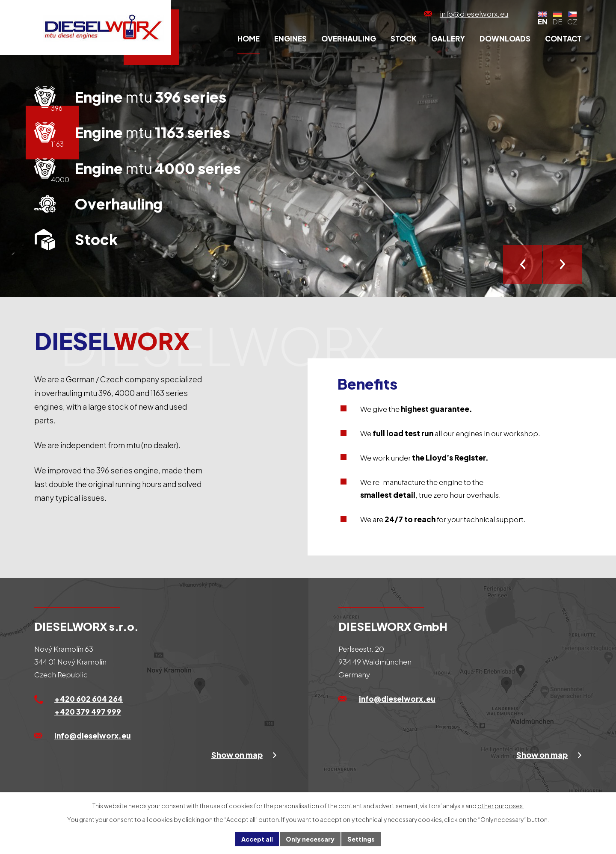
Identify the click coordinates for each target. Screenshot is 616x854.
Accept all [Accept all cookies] (257, 839)
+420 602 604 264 (89, 699)
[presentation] (523, 264)
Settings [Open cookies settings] (361, 839)
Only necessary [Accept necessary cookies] (310, 839)
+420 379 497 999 (88, 712)
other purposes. (501, 806)
